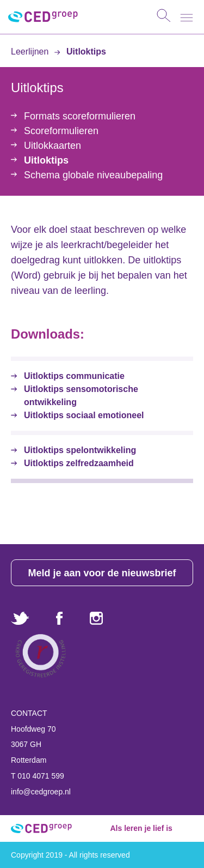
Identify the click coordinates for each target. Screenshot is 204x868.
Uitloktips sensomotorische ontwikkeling (81, 396)
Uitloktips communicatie (74, 376)
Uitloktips (80, 52)
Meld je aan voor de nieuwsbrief (102, 573)
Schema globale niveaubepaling (93, 175)
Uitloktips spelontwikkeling (80, 450)
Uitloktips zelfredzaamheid (79, 463)
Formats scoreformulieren (80, 116)
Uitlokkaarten (52, 146)
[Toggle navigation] (187, 18)
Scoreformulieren (61, 131)
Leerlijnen (31, 52)
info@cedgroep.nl (41, 792)
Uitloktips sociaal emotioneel (84, 415)
